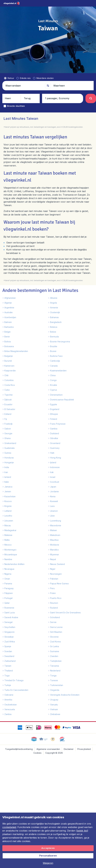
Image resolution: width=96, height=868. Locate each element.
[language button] (70, 3)
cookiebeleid (9, 827)
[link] (78, 3)
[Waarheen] (72, 78)
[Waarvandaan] (24, 78)
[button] (48, 78)
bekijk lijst (82, 831)
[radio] (9, 71)
